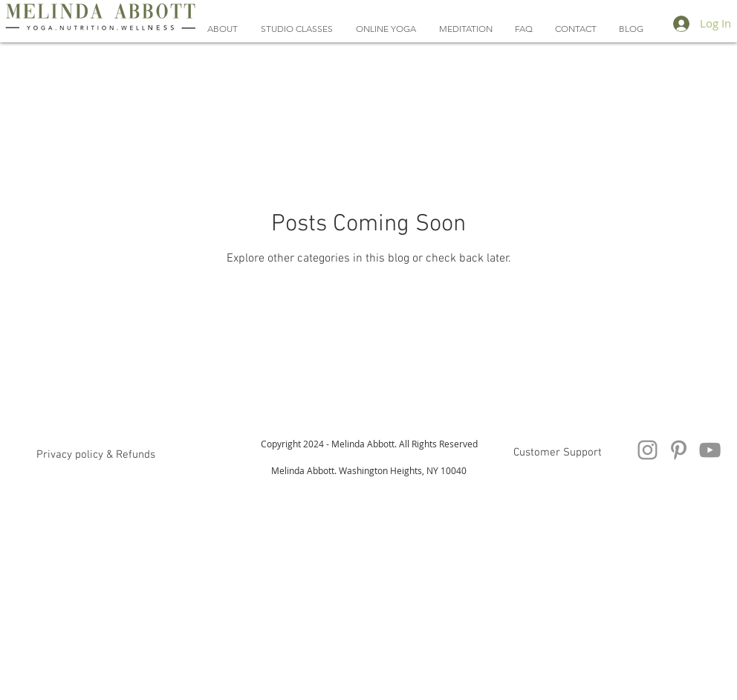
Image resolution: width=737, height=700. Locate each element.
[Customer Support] (557, 453)
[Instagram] (647, 450)
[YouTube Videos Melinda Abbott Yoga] (710, 450)
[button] (386, 29)
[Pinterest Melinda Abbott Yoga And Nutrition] (679, 450)
